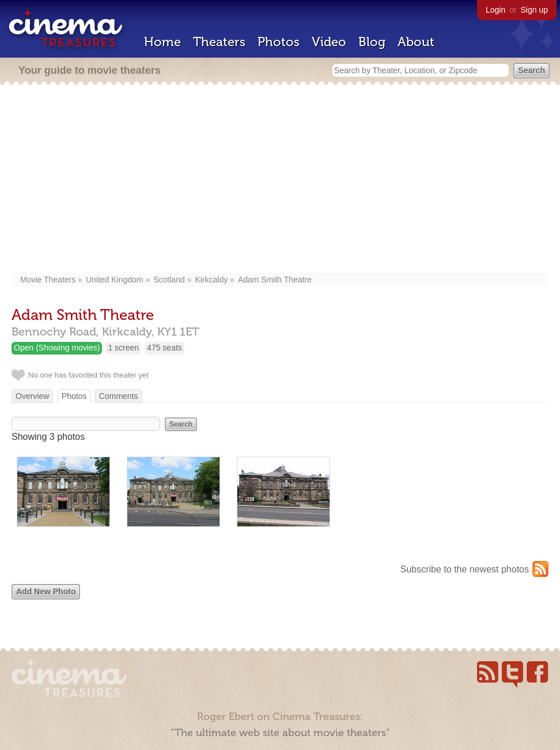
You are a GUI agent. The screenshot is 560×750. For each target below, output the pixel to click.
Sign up (534, 10)
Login (495, 10)
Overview (32, 396)
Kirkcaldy (211, 280)
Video (329, 42)
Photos (279, 42)
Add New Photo (46, 591)
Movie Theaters (48, 280)
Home (162, 42)
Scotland (169, 280)
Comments (119, 396)
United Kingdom (115, 280)
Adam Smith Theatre (275, 280)
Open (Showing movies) (57, 348)
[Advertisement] (280, 180)
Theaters (219, 42)
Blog (372, 42)
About (416, 42)
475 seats (164, 348)
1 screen (123, 348)
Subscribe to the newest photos (465, 569)
